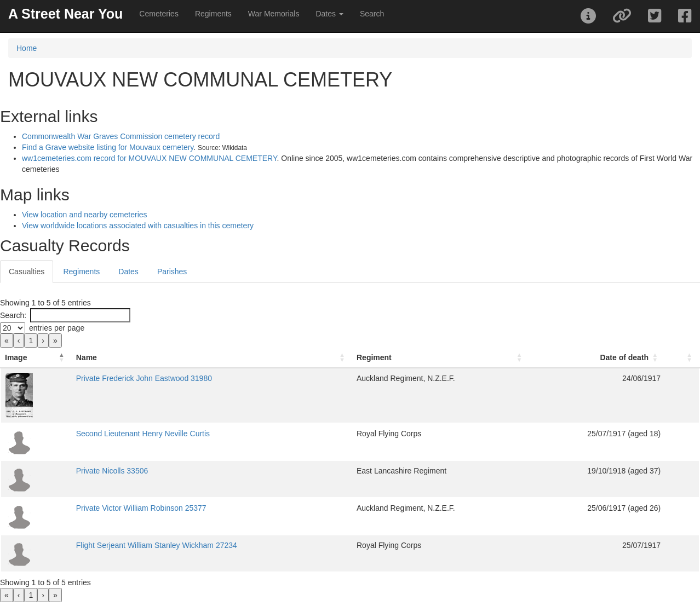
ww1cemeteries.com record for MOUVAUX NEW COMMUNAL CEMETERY (149, 158)
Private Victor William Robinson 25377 (141, 508)
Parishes (172, 272)
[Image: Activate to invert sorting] (36, 358)
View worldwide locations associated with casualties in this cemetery (138, 226)
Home (27, 48)
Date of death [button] (624, 357)
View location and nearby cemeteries (85, 215)
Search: (13, 315)
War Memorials (274, 14)
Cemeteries (159, 14)
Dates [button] (329, 14)
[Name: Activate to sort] (212, 358)
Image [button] (16, 357)
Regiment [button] (374, 357)
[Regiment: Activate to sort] (441, 358)
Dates (128, 272)
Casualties (27, 272)
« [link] (7, 340)
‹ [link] (19, 340)
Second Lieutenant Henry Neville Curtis (143, 434)
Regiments (213, 14)
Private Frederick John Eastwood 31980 (144, 378)
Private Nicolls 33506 (112, 471)
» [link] (55, 340)
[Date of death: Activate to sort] (597, 358)
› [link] (43, 340)
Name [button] (87, 357)
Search (372, 14)
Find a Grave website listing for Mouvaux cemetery (108, 147)
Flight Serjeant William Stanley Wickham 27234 (157, 545)
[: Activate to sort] (682, 358)
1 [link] (31, 340)
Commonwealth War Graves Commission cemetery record (121, 136)
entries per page (57, 328)
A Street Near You (65, 14)
